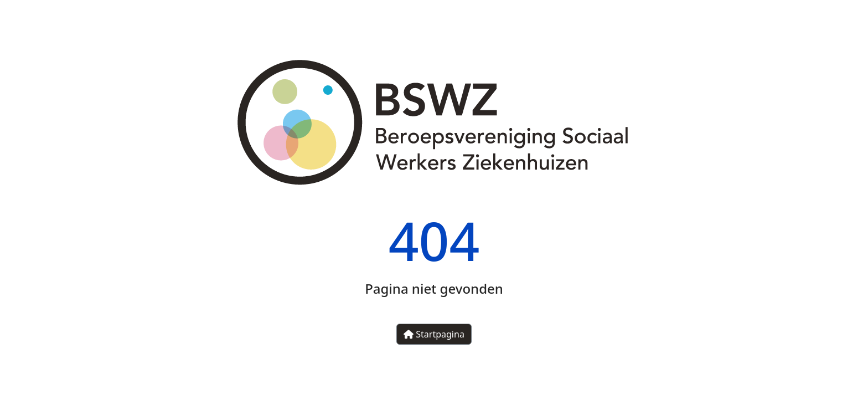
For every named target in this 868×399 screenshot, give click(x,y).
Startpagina (434, 334)
